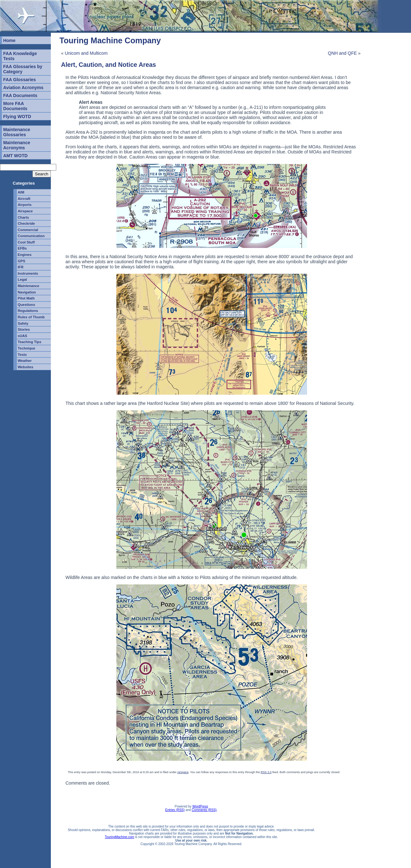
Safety (23, 323)
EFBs (22, 248)
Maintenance (29, 286)
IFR (21, 267)
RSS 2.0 (266, 772)
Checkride (26, 223)
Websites (26, 367)
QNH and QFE (342, 53)
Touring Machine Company (110, 40)
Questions (27, 305)
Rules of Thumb (31, 317)
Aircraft (24, 199)
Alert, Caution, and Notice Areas (109, 65)
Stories (24, 329)
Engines (25, 255)
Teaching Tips (30, 342)
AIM (21, 192)
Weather (25, 361)
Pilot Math (26, 298)
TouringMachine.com (120, 837)
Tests (22, 355)
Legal (22, 279)
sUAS (23, 336)
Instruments (28, 273)
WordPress (200, 806)
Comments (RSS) (204, 810)
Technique (27, 348)
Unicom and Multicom (86, 53)
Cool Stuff (26, 242)
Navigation (27, 292)
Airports (25, 205)
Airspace (25, 211)
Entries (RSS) (175, 810)
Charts (23, 217)
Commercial (28, 230)
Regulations (28, 311)
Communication (31, 236)
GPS (22, 261)
